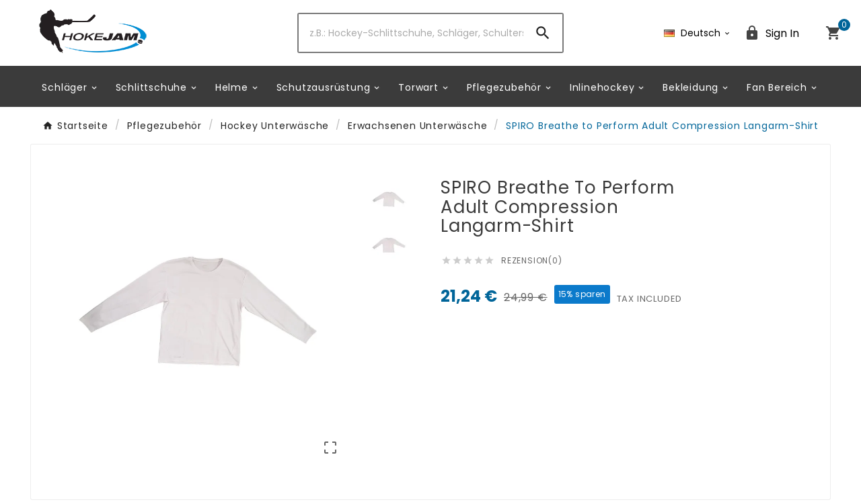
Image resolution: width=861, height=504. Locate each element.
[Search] (543, 33)
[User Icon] (772, 33)
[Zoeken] (411, 33)
